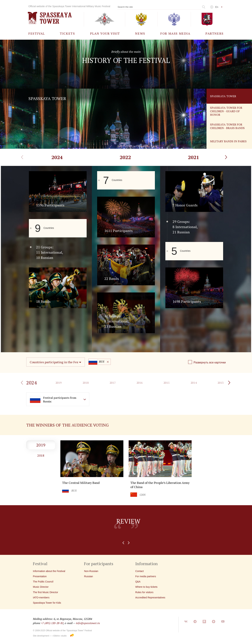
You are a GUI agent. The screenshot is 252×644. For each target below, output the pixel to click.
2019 (41, 445)
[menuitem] (37, 33)
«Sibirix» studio (59, 636)
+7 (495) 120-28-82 (52, 623)
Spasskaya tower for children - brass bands (227, 126)
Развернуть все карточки (210, 362)
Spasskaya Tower (223, 96)
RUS (96, 362)
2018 (41, 455)
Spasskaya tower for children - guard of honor (226, 111)
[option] (126, 530)
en (217, 7)
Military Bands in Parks (228, 141)
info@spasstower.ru (88, 623)
